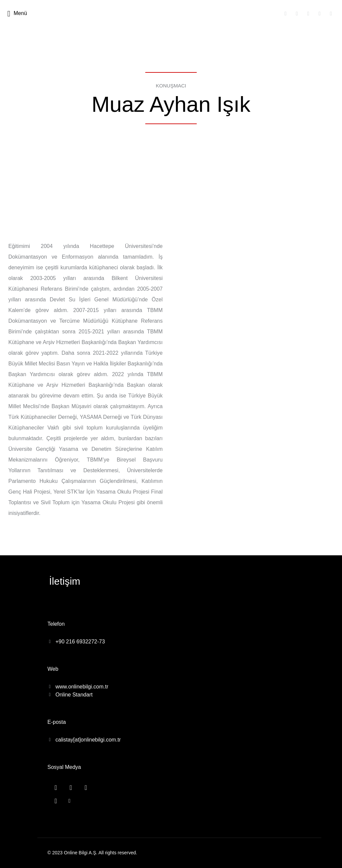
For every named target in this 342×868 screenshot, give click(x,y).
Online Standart (74, 695)
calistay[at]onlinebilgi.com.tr (88, 740)
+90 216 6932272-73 (80, 642)
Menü (17, 14)
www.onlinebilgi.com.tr (82, 687)
